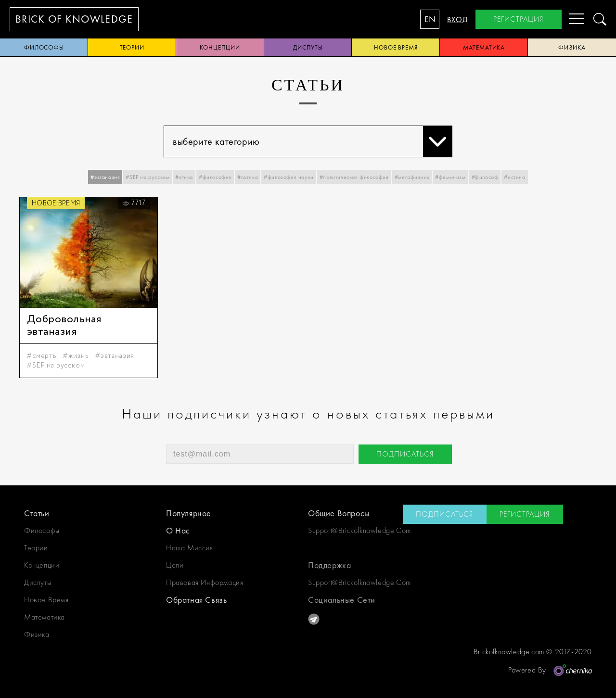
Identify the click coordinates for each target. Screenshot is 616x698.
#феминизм (450, 177)
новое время (396, 47)
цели (175, 565)
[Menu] (569, 19)
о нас (178, 530)
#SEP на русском (148, 177)
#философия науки (289, 177)
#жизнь (76, 356)
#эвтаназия (105, 177)
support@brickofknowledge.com (355, 530)
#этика (184, 177)
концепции (220, 47)
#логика (248, 177)
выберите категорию (312, 141)
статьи (37, 513)
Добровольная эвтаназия (64, 326)
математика (484, 47)
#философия (215, 177)
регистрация (519, 19)
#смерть (42, 356)
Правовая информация (205, 582)
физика (37, 634)
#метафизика (412, 177)
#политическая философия (354, 177)
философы (44, 47)
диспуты (308, 47)
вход (457, 19)
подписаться (405, 454)
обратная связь (196, 600)
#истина (514, 177)
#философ (485, 177)
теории (132, 47)
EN (430, 19)
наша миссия (190, 548)
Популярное (189, 513)
